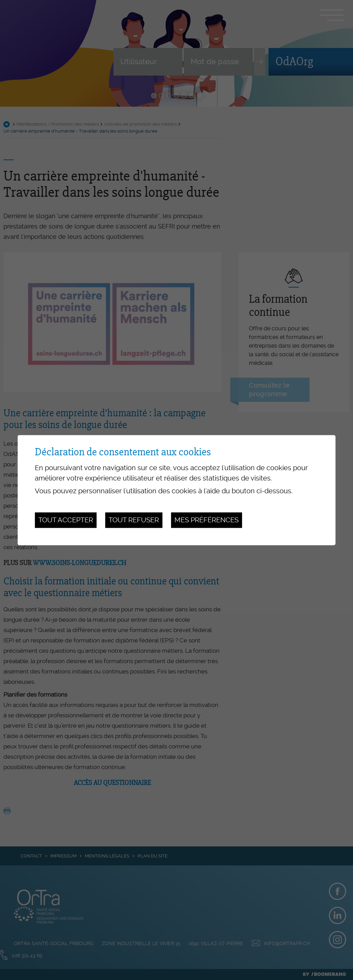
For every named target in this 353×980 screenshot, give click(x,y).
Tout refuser (134, 520)
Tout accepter (66, 520)
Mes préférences (206, 520)
